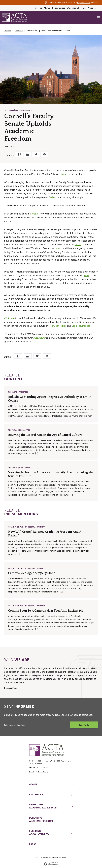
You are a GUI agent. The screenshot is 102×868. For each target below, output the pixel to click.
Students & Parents (76, 8)
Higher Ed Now (84, 3)
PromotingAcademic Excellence (43, 806)
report (78, 245)
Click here (9, 318)
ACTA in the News (15, 527)
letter (87, 275)
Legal (74, 326)
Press (90, 8)
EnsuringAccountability (39, 833)
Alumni (47, 8)
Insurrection (84, 326)
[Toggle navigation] (99, 17)
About (33, 784)
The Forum (19, 31)
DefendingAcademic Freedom (41, 819)
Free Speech (24, 392)
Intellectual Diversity (35, 527)
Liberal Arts (25, 430)
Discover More (11, 688)
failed (53, 197)
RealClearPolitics (58, 326)
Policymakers (59, 8)
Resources (36, 794)
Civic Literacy (25, 468)
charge (63, 174)
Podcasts (13, 392)
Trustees (38, 8)
